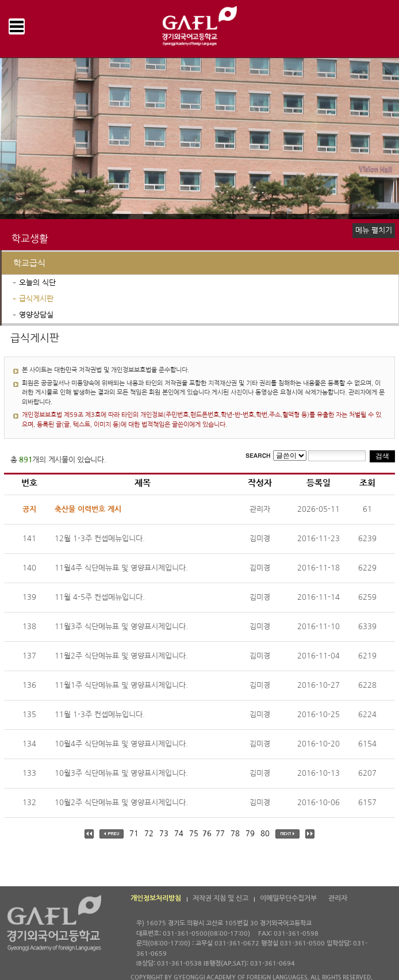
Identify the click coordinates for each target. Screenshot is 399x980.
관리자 (338, 898)
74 (179, 834)
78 (235, 834)
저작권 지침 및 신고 (220, 898)
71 (134, 834)
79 (250, 834)
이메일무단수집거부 (288, 898)
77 (220, 834)
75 (194, 834)
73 (164, 834)
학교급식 (29, 263)
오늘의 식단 (37, 283)
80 (265, 834)
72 (149, 834)
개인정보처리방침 (156, 898)
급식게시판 (36, 299)
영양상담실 (36, 315)
